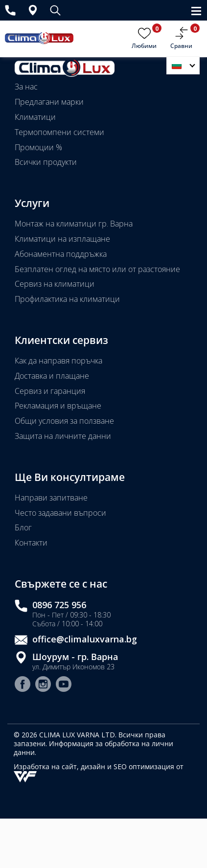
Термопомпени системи (59, 132)
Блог (23, 527)
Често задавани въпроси (60, 513)
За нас (26, 87)
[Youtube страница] (64, 685)
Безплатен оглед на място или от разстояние (97, 269)
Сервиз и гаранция (50, 391)
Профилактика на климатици (67, 299)
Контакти (31, 543)
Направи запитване (51, 498)
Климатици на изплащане (62, 239)
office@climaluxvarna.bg (85, 639)
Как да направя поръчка (58, 361)
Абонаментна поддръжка (61, 254)
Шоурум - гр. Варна (75, 657)
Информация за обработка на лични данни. (93, 748)
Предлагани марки (49, 102)
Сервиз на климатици (55, 284)
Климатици (35, 117)
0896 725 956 (59, 605)
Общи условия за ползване (64, 421)
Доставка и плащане (52, 376)
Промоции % (38, 147)
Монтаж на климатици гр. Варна (74, 224)
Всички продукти (46, 162)
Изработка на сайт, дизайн (60, 766)
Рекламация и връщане (58, 406)
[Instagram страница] (43, 685)
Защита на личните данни (63, 436)
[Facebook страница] (23, 685)
